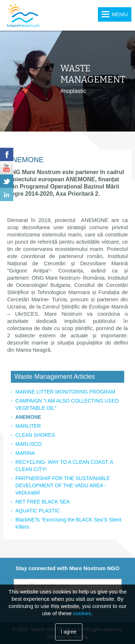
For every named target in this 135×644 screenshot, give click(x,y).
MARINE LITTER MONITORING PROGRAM (65, 392)
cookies (82, 613)
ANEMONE (28, 417)
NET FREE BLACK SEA (43, 502)
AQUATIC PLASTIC (38, 511)
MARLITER (28, 426)
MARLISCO (29, 444)
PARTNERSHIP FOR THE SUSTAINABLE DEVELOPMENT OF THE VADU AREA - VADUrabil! (63, 485)
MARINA (25, 453)
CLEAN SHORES (35, 435)
